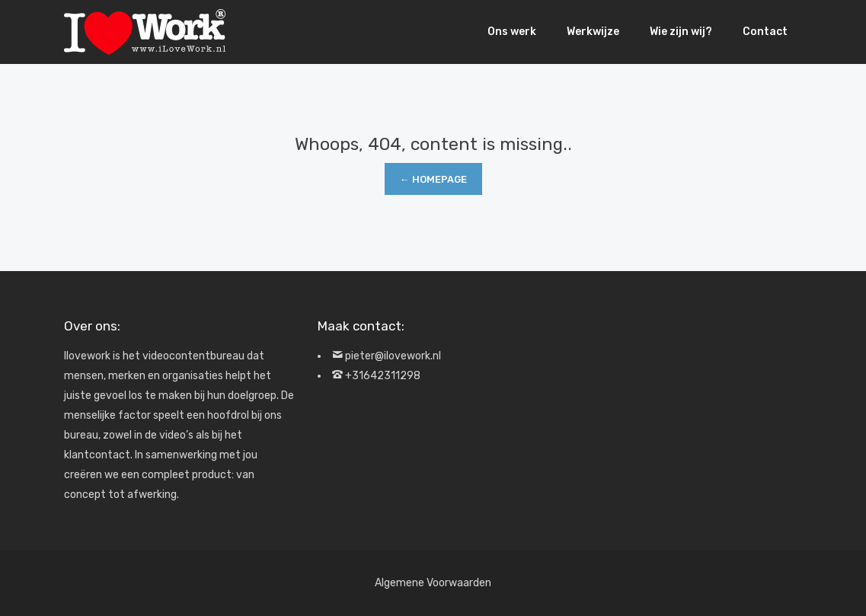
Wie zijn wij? (681, 32)
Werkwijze (593, 32)
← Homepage (433, 179)
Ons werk (512, 32)
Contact (765, 32)
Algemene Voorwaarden (433, 583)
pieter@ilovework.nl (393, 356)
